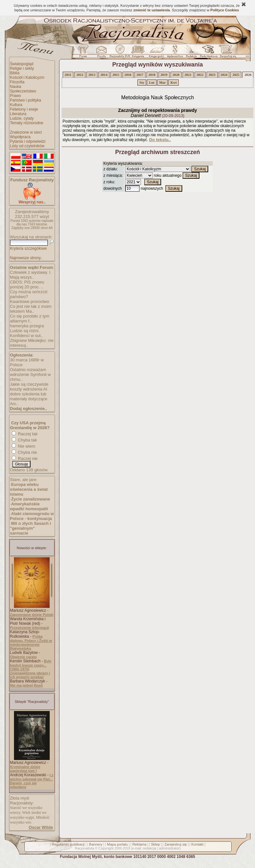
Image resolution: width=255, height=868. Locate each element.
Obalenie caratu (24, 657)
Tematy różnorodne (27, 123)
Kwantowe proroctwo (30, 301)
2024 (224, 75)
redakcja (149, 848)
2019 (164, 75)
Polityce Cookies (225, 10)
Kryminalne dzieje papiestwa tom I (25, 769)
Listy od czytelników (27, 146)
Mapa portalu (117, 844)
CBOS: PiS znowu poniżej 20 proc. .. (27, 284)
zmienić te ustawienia (151, 10)
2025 (236, 75)
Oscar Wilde (41, 827)
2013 (92, 75)
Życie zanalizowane (31, 499)
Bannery (96, 844)
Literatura (18, 114)
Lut (152, 83)
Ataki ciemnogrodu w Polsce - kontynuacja (32, 516)
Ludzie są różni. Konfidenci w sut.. (27, 333)
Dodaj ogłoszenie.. (29, 409)
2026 (248, 75)
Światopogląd (22, 64)
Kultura (16, 105)
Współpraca (20, 137)
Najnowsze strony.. (26, 258)
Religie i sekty (22, 68)
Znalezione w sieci (26, 132)
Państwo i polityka (26, 100)
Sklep (156, 844)
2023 (212, 75)
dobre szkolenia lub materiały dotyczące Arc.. (29, 399)
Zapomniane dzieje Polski (32, 615)
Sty (142, 83)
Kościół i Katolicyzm (27, 78)
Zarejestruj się (176, 844)
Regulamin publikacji (68, 844)
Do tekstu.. (160, 140)
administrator (169, 848)
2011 (68, 75)
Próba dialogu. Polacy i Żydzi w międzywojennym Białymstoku (31, 642)
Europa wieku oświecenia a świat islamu (29, 489)
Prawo (16, 96)
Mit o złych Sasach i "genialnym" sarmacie (31, 528)
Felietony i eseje (24, 109)
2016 (128, 75)
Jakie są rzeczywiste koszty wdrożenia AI (29, 387)
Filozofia (17, 82)
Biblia (15, 73)
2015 (116, 75)
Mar (162, 83)
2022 (200, 75)
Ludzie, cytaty (22, 118)
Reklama (139, 844)
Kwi (174, 83)
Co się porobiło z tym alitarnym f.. (30, 319)
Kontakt (197, 844)
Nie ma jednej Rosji (26, 685)
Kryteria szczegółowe (28, 248)
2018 (152, 75)
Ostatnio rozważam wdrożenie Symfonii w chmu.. (31, 374)
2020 (176, 75)
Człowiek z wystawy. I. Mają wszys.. (31, 275)
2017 (140, 75)
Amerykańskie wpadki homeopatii (29, 506)
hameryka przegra (27, 326)
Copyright (106, 848)
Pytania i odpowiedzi (28, 141)
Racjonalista (84, 848)
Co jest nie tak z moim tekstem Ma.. (31, 309)
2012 (80, 75)
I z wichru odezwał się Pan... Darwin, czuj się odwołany (32, 781)
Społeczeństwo (23, 91)
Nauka (16, 87)
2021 (188, 75)
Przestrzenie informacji (30, 628)
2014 (104, 75)
